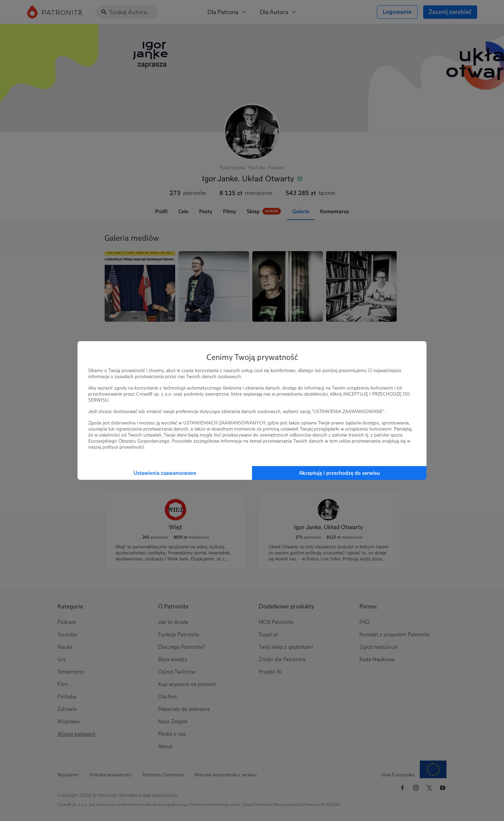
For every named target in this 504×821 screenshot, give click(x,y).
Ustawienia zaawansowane (165, 473)
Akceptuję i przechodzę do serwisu (339, 473)
